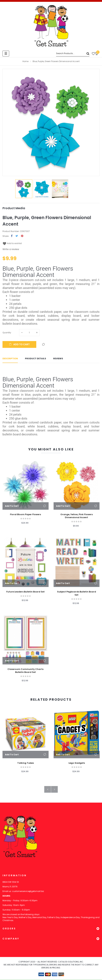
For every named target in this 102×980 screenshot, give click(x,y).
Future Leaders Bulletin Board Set (25, 592)
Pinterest (22, 236)
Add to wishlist (12, 243)
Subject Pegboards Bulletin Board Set (77, 594)
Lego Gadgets (77, 763)
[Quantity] (29, 333)
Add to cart (19, 344)
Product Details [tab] (36, 359)
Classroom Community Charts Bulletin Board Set (25, 671)
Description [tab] (10, 359)
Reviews (58, 359)
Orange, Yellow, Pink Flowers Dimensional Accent (77, 516)
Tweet (17, 236)
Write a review (11, 249)
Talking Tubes (26, 763)
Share (12, 236)
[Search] (73, 54)
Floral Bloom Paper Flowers (25, 515)
